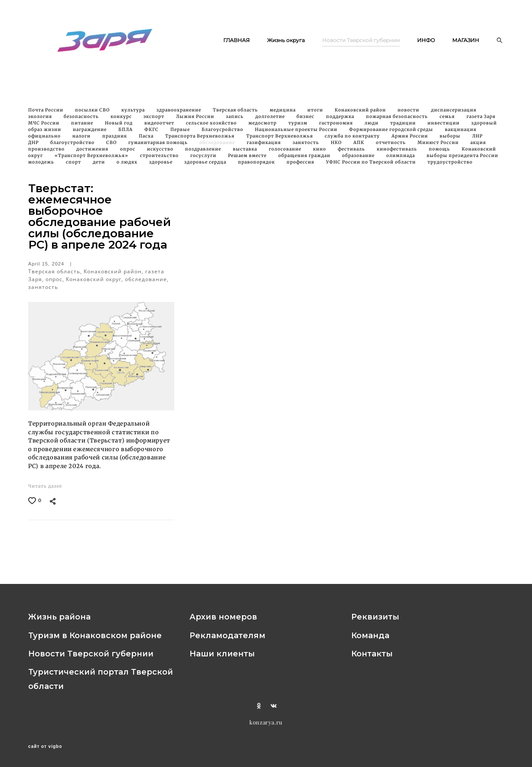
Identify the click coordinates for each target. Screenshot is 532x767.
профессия (301, 167)
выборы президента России (462, 160)
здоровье (162, 167)
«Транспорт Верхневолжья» (92, 160)
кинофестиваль (398, 154)
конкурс (122, 121)
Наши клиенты (222, 654)
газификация (264, 147)
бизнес (306, 121)
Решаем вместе (248, 160)
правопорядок (257, 167)
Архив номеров (223, 617)
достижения (93, 154)
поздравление (204, 154)
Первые (181, 134)
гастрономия (337, 128)
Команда (370, 636)
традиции (404, 128)
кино (320, 154)
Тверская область (236, 115)
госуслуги (204, 160)
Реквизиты (375, 617)
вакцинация (461, 134)
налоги (82, 141)
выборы (451, 141)
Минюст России (439, 147)
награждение (90, 134)
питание (83, 128)
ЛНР (477, 141)
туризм (299, 128)
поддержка (341, 121)
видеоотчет (160, 128)
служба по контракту (353, 141)
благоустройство (73, 147)
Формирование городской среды (392, 134)
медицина (283, 115)
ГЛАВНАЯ (281, 37)
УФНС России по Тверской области (372, 167)
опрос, (56, 284)
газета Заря (481, 121)
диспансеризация (454, 115)
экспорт (155, 121)
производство (47, 154)
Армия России (410, 141)
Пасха (147, 141)
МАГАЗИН (466, 48)
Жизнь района (59, 617)
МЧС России (44, 128)
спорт (74, 167)
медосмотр (263, 128)
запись (235, 121)
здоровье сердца (206, 167)
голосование (286, 154)
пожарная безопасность (398, 121)
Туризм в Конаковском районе (95, 636)
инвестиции (444, 128)
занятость (307, 147)
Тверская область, (56, 276)
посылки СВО (93, 115)
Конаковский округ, (95, 284)
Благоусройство (223, 134)
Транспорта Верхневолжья (201, 141)
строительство (160, 160)
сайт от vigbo (45, 747)
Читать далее (45, 491)
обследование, (147, 284)
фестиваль (352, 154)
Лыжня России (196, 121)
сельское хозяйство (212, 128)
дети (100, 167)
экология (41, 121)
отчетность (392, 147)
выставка (246, 154)
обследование (218, 147)
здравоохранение (180, 115)
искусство (161, 154)
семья (448, 121)
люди (372, 128)
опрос (128, 154)
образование (359, 160)
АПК (359, 147)
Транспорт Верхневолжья (280, 141)
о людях (128, 167)
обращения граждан (305, 160)
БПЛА (126, 134)
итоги (316, 115)
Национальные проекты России (297, 134)
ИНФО (470, 37)
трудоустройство (450, 167)
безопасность (82, 121)
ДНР (34, 147)
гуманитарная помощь (159, 147)
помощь (440, 154)
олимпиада (401, 160)
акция (478, 147)
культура (134, 115)
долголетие (271, 121)
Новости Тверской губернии (405, 37)
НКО (337, 147)
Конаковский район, (114, 276)
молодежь (42, 167)
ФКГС (152, 134)
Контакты (372, 654)
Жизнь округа (330, 37)
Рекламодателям (227, 636)
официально (45, 141)
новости (409, 115)
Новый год (119, 128)
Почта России (46, 115)
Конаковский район (361, 115)
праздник (115, 141)
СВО (112, 147)
